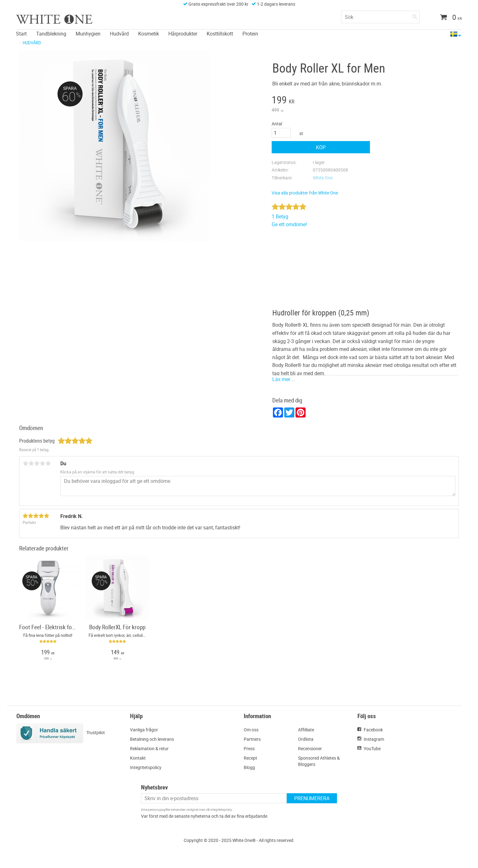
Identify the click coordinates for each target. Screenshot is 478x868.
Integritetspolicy (146, 767)
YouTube (372, 748)
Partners (252, 739)
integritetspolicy (221, 810)
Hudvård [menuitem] (119, 33)
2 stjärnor (31, 463)
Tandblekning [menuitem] (51, 33)
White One (323, 178)
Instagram (374, 739)
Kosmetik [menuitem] (149, 33)
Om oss (251, 730)
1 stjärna (25, 463)
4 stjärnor (42, 463)
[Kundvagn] (449, 18)
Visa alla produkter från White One (305, 193)
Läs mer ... (284, 379)
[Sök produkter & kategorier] (380, 17)
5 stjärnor (48, 463)
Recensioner (310, 748)
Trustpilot (96, 732)
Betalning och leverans (152, 739)
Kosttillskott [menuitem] (220, 33)
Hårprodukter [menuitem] (183, 33)
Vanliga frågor (144, 730)
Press (249, 748)
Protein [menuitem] (250, 33)
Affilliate (306, 730)
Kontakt (138, 758)
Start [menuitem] (21, 33)
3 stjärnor (37, 463)
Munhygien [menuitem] (88, 33)
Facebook (373, 730)
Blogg (249, 767)
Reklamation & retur (149, 748)
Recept (250, 758)
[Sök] (415, 16)
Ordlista (306, 739)
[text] (321, 101)
